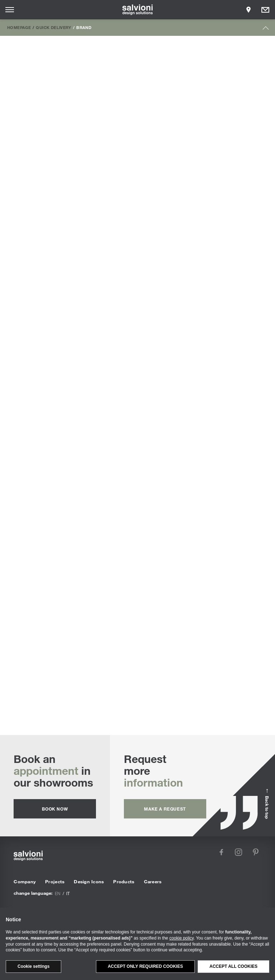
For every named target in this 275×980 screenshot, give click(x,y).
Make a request (165, 809)
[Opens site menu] (10, 10)
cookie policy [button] (182, 938)
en (58, 893)
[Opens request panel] (265, 10)
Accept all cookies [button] (233, 966)
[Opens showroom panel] (249, 10)
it (68, 893)
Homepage (19, 27)
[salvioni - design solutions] (138, 10)
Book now (55, 809)
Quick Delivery (53, 27)
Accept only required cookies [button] (145, 966)
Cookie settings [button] (33, 966)
